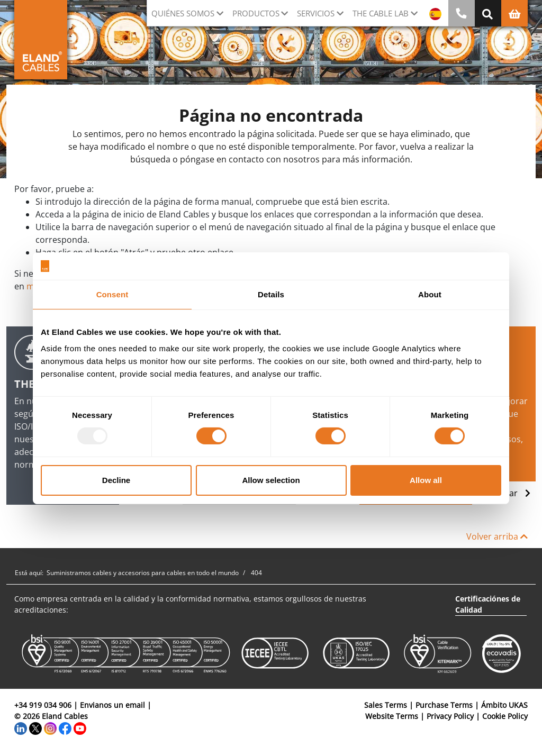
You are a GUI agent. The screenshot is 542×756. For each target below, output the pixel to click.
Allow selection (271, 480)
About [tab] (430, 294)
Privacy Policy (450, 716)
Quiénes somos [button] (183, 13)
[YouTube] (80, 727)
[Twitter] (35, 727)
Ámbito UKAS (504, 705)
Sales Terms (386, 705)
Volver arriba (497, 536)
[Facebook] (65, 727)
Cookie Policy (505, 716)
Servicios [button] (316, 13)
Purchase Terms (444, 705)
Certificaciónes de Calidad (488, 604)
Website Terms (392, 716)
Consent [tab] (112, 294)
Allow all (426, 480)
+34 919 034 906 (43, 705)
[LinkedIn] (21, 727)
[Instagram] (50, 727)
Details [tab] (271, 294)
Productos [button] (256, 13)
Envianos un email (112, 705)
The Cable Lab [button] (381, 13)
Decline (116, 480)
